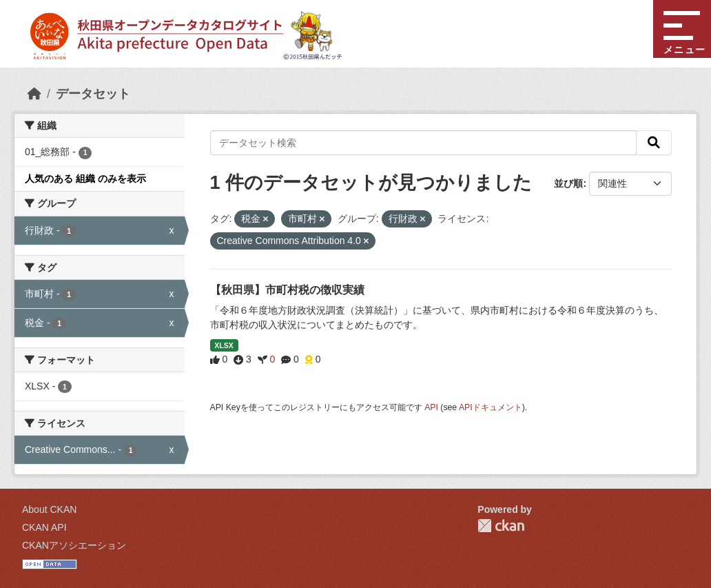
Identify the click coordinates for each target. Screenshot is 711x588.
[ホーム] (34, 94)
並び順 (568, 183)
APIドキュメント (491, 407)
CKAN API (44, 527)
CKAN (501, 526)
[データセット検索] (424, 143)
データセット (93, 94)
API (431, 407)
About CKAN (49, 509)
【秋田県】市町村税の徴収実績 (287, 290)
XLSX (224, 345)
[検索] (654, 143)
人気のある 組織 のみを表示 (85, 179)
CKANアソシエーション (74, 545)
